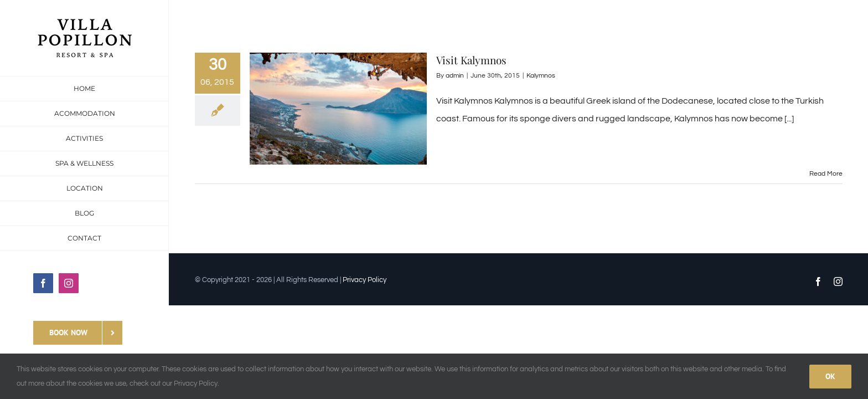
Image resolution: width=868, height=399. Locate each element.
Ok (830, 376)
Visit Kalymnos (471, 60)
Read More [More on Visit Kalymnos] (826, 174)
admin (455, 76)
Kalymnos (541, 76)
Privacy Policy (365, 280)
